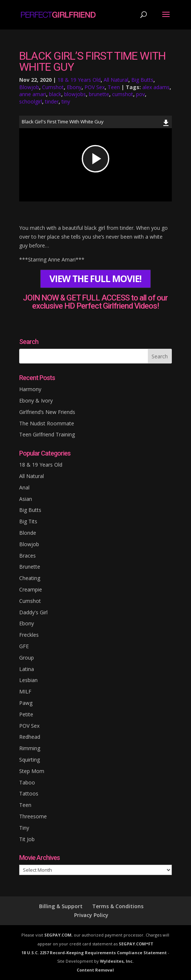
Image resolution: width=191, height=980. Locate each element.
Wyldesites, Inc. (117, 961)
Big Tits (28, 521)
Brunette (30, 567)
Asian (26, 499)
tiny (66, 101)
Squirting (29, 760)
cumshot (123, 94)
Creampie (31, 589)
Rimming (30, 748)
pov (140, 94)
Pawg (26, 703)
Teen (114, 87)
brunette (99, 94)
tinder (52, 101)
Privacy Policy (91, 915)
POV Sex (95, 87)
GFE (24, 646)
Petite (26, 714)
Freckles (29, 635)
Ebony (74, 87)
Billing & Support (61, 906)
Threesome (33, 816)
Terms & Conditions (118, 906)
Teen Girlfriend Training (47, 434)
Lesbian (28, 680)
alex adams (156, 87)
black (55, 94)
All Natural (116, 80)
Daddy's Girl (33, 612)
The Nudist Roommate (47, 423)
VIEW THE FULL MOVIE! (95, 279)
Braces (27, 556)
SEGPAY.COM (58, 935)
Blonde (28, 533)
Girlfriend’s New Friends (47, 412)
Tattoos (29, 793)
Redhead (30, 737)
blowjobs (75, 94)
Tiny (24, 828)
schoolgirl (31, 101)
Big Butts (142, 80)
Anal (24, 487)
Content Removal (95, 970)
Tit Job (27, 839)
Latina (27, 669)
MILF (25, 691)
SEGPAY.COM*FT (136, 944)
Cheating (30, 578)
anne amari (33, 94)
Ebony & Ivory (36, 401)
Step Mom (32, 771)
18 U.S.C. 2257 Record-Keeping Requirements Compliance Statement (94, 953)
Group (27, 658)
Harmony (30, 389)
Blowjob (29, 87)
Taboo (27, 782)
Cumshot (53, 87)
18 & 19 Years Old (79, 80)
